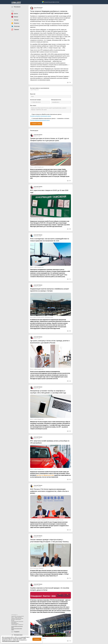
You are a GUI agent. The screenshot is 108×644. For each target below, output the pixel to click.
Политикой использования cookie (11, 641)
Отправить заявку (36, 124)
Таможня (36, 286)
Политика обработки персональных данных (17, 627)
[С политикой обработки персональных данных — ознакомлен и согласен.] (31, 119)
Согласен (37, 639)
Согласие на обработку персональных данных (41, 116)
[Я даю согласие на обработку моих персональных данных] (31, 115)
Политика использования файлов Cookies (17, 629)
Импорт (35, 9)
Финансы (36, 487)
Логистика (36, 236)
